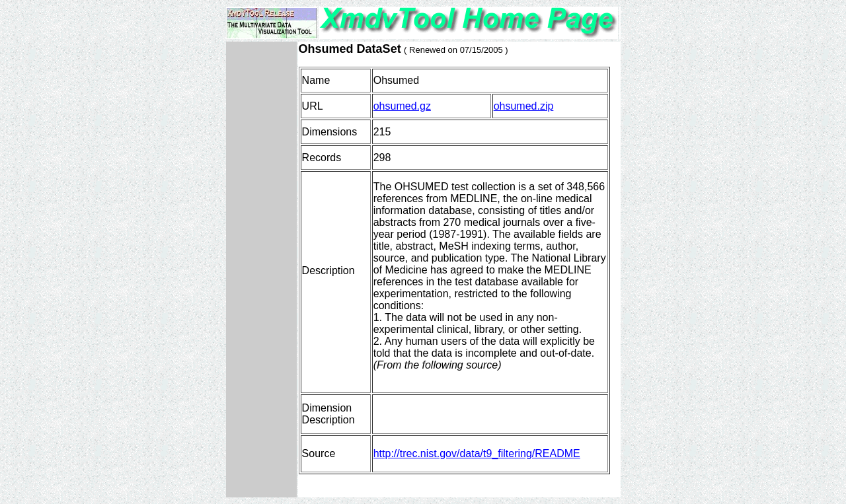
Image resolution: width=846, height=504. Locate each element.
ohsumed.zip (524, 106)
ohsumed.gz (402, 106)
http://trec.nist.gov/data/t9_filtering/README (477, 453)
